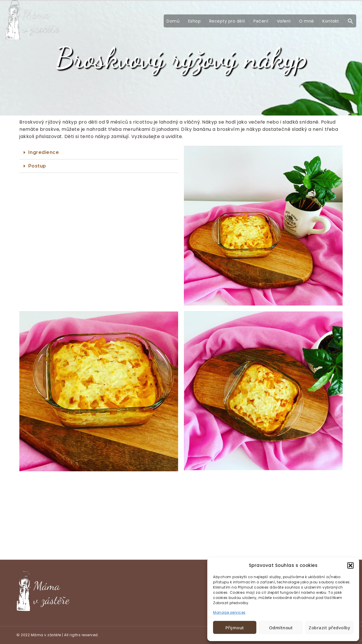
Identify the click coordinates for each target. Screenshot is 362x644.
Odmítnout (281, 628)
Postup (37, 166)
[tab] (99, 153)
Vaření (284, 21)
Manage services (229, 612)
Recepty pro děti (227, 21)
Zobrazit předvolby (329, 628)
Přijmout (235, 628)
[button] (350, 565)
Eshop (195, 21)
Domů (173, 21)
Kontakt (331, 21)
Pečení (261, 21)
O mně (307, 21)
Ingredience (44, 152)
